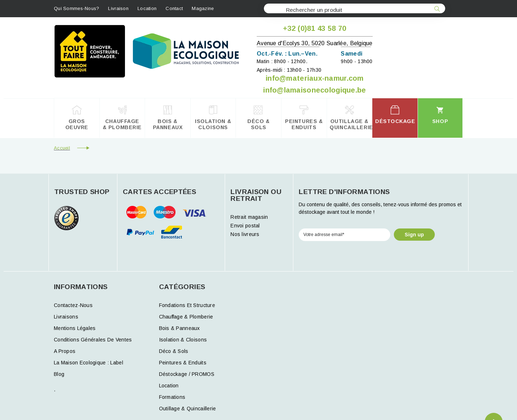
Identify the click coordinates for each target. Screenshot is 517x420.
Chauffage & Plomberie (186, 317)
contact (174, 8)
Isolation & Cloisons (183, 340)
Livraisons (66, 317)
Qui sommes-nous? (76, 8)
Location (147, 8)
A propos (65, 351)
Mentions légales (75, 328)
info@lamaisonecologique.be (315, 90)
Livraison (118, 8)
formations (172, 397)
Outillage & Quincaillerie (188, 409)
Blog (59, 374)
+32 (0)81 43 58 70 (315, 28)
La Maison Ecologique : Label (89, 363)
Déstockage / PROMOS (187, 374)
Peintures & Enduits (183, 363)
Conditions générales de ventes (93, 340)
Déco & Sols (174, 351)
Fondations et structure (187, 305)
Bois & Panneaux (180, 328)
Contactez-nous (73, 305)
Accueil (62, 148)
